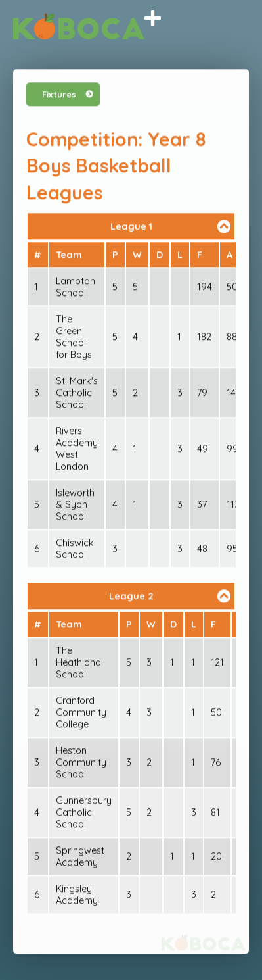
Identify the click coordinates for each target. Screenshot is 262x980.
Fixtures (59, 95)
